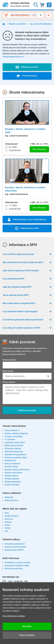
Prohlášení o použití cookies (17, 563)
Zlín (6, 531)
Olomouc (9, 519)
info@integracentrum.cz (13, 57)
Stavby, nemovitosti (13, 473)
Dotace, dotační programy (16, 433)
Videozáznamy (11, 500)
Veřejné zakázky (12, 479)
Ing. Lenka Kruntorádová (41, 24)
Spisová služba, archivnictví (17, 470)
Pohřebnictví (10, 461)
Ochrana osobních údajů (16, 458)
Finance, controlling (13, 437)
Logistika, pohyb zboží (15, 443)
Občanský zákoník (13, 449)
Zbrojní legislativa (13, 482)
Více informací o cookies (14, 616)
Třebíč (7, 528)
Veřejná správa (11, 476)
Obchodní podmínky (14, 569)
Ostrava (8, 522)
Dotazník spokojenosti (15, 544)
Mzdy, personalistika (14, 446)
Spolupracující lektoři (14, 550)
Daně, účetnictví (12, 430)
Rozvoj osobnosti (12, 464)
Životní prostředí (12, 485)
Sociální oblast (11, 467)
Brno (7, 513)
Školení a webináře (17, 24)
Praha (7, 525)
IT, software (10, 440)
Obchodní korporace (14, 452)
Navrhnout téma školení (15, 547)
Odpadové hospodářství (15, 455)
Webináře (9, 497)
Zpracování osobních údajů (17, 566)
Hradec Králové (12, 516)
